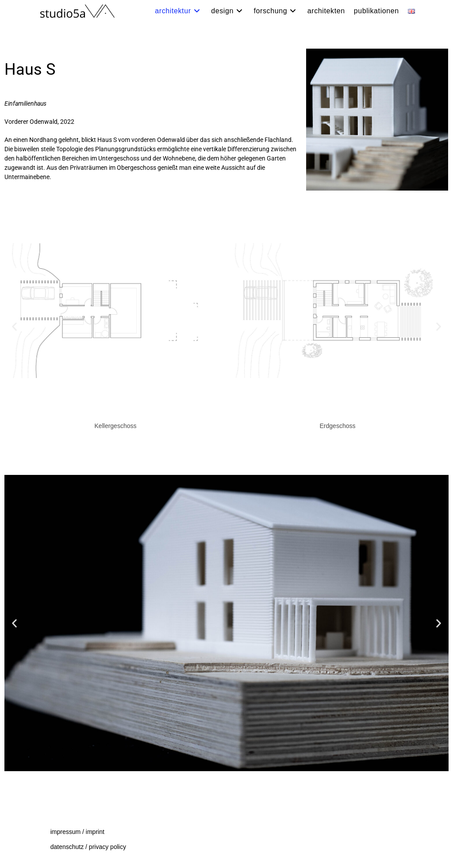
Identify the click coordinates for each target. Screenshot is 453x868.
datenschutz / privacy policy (88, 847)
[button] (14, 326)
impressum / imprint (77, 832)
